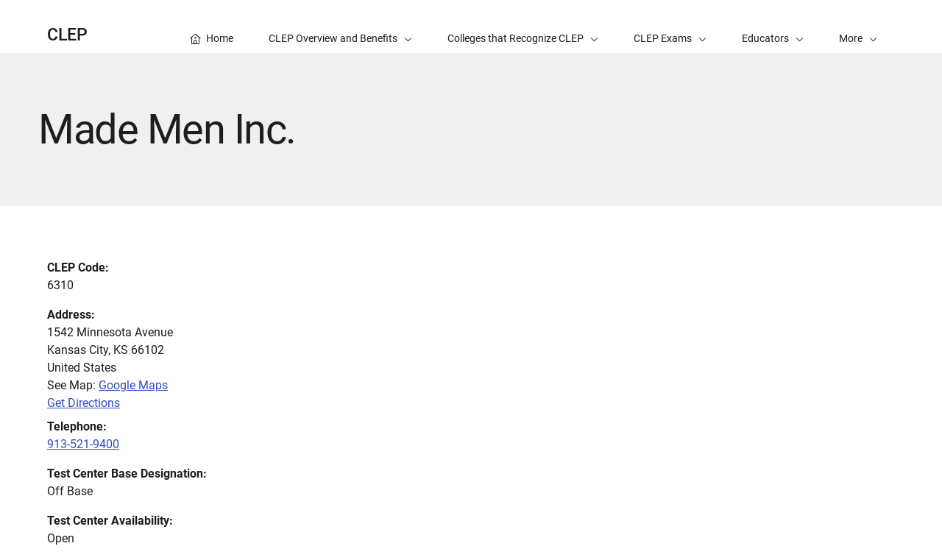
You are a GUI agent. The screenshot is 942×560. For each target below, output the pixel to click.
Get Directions (84, 403)
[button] (858, 26)
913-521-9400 (83, 444)
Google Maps (133, 385)
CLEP (67, 35)
